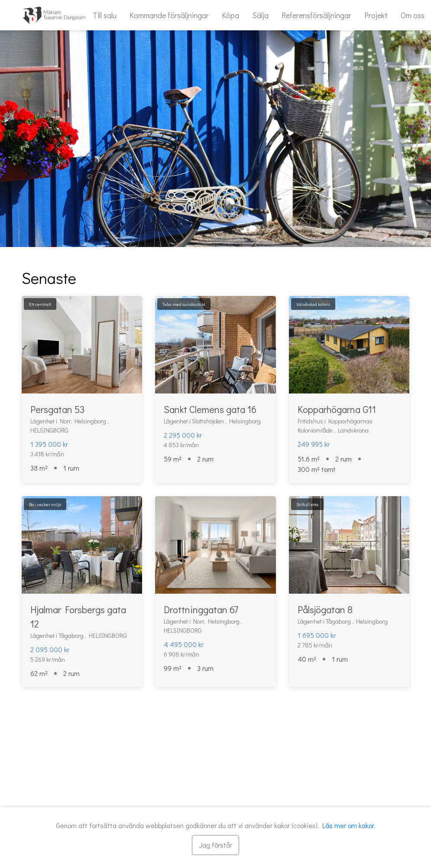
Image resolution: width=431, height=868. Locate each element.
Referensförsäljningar (316, 15)
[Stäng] (215, 845)
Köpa (230, 15)
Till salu (105, 15)
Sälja (260, 15)
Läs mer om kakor (348, 825)
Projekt (376, 15)
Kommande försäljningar (169, 15)
